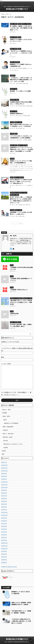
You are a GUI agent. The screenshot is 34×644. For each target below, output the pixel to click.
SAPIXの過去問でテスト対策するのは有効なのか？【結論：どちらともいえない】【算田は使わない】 (21, 182)
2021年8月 (4, 521)
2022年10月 (4, 487)
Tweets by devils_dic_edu (9, 567)
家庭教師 (30, 140)
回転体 (24, 106)
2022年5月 (4, 499)
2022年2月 (4, 507)
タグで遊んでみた (22, 165)
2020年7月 (4, 557)
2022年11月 (4, 485)
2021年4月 (4, 532)
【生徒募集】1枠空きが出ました (19, 290)
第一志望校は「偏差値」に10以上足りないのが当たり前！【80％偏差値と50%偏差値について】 (21, 28)
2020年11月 (4, 546)
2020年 (7, 14)
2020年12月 (4, 543)
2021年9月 (4, 518)
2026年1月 (4, 462)
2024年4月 (4, 476)
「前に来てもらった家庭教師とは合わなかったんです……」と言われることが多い (21, 53)
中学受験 (20, 68)
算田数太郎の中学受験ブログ (17, 9)
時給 (19, 170)
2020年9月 (4, 551)
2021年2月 (4, 537)
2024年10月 (4, 471)
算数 (27, 84)
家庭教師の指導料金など (17, 114)
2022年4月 (4, 501)
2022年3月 (4, 504)
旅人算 (24, 205)
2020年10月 (4, 549)
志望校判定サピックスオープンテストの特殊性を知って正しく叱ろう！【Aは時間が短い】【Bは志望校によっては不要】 (21, 149)
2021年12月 (4, 512)
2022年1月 (4, 510)
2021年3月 (4, 535)
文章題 (24, 84)
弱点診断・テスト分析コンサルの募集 (20, 91)
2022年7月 (4, 496)
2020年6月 (4, 560)
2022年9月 (4, 490)
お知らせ (20, 116)
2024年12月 (4, 465)
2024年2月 (4, 479)
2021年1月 (4, 540)
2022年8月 (4, 493)
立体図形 (28, 106)
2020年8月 (4, 554)
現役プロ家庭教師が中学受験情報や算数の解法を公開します (17, 642)
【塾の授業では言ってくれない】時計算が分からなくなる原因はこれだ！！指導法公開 (21, 302)
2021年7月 (4, 524)
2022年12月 (4, 482)
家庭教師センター (26, 68)
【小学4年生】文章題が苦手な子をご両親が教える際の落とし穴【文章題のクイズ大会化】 (21, 621)
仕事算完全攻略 (14, 314)
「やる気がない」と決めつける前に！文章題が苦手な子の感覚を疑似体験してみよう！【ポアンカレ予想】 (21, 80)
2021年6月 (4, 526)
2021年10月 (4, 515)
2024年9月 (4, 474)
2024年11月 (4, 468)
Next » (21, 224)
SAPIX (19, 185)
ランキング (28, 168)
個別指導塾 (15, 170)
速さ (30, 205)
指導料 (28, 116)
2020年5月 (4, 562)
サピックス (24, 185)
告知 (23, 128)
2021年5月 (4, 529)
